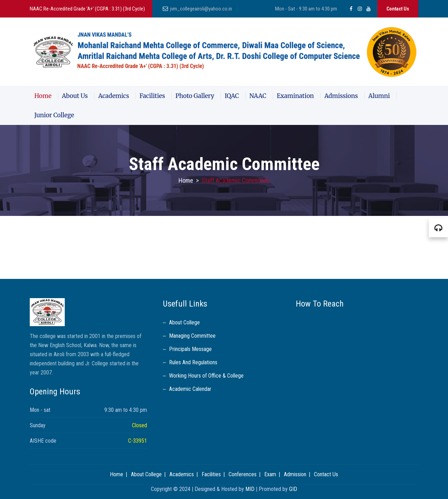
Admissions (341, 96)
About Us (75, 96)
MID (250, 489)
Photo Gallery (195, 96)
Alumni (379, 96)
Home (43, 96)
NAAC (258, 96)
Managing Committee (192, 336)
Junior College (54, 115)
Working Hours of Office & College (206, 376)
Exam (270, 474)
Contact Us (398, 9)
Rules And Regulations (193, 362)
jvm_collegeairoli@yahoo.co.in (201, 9)
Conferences (243, 474)
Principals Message (190, 349)
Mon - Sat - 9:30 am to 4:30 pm (306, 9)
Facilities (152, 96)
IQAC (232, 96)
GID (293, 489)
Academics (114, 96)
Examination (295, 96)
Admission (295, 474)
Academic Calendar (190, 389)
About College (184, 322)
